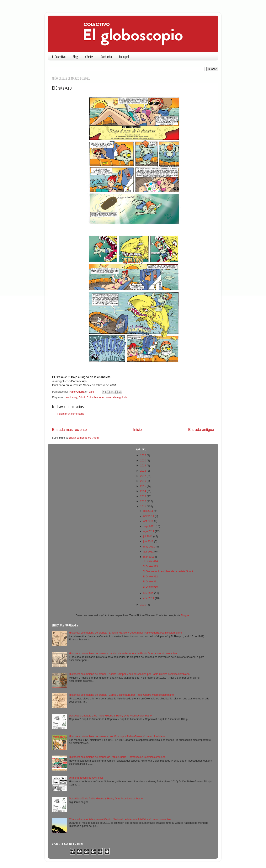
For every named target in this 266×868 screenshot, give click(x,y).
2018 (143, 471)
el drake (107, 397)
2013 (143, 496)
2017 (143, 476)
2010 (143, 605)
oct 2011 (149, 521)
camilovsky (71, 397)
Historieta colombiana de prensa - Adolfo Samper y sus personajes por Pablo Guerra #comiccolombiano (129, 674)
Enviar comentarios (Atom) (84, 438)
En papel (124, 57)
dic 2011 (149, 511)
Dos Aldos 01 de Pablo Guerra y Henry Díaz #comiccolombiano (106, 799)
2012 (143, 501)
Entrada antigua (201, 430)
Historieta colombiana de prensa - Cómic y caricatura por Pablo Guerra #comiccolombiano (121, 695)
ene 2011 (149, 598)
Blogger (185, 615)
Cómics (89, 57)
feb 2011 (149, 593)
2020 (143, 461)
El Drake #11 (150, 582)
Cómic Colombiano (90, 397)
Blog (75, 57)
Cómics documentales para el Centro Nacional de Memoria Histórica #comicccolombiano (121, 819)
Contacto (106, 57)
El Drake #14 (150, 561)
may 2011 (150, 547)
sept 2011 (150, 526)
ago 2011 (149, 531)
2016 (143, 481)
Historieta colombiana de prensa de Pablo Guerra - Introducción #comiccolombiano (117, 757)
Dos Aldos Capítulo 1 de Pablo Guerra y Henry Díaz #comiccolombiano (110, 716)
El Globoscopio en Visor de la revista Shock (168, 571)
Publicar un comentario (71, 414)
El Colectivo (59, 57)
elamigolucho (121, 397)
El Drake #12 (150, 577)
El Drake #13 (150, 566)
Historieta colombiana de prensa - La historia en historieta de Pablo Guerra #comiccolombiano (124, 653)
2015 (143, 486)
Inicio (137, 430)
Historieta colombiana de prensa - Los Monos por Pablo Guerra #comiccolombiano (117, 736)
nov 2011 (149, 516)
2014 (143, 491)
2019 (143, 466)
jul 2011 (148, 536)
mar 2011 (149, 557)
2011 (143, 507)
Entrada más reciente (69, 430)
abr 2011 (149, 552)
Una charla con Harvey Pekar (86, 778)
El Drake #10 (150, 587)
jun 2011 (149, 541)
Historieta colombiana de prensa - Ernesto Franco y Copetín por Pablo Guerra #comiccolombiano (125, 633)
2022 (143, 455)
